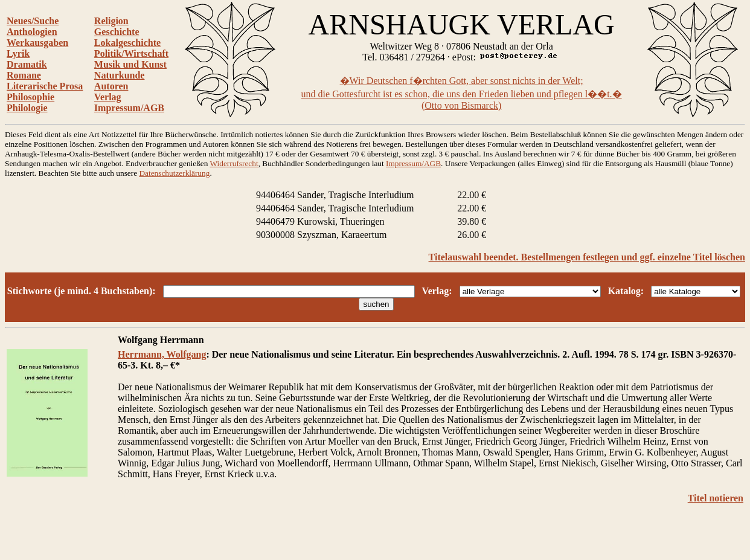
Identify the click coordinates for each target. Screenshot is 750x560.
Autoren (111, 86)
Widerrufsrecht (234, 163)
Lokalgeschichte (127, 43)
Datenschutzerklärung (174, 173)
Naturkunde (120, 75)
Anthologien (32, 32)
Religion (111, 21)
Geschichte (117, 32)
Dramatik (27, 64)
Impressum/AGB (129, 108)
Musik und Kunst (130, 64)
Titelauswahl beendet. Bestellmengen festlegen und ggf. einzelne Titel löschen (587, 257)
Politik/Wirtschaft (131, 53)
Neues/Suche (33, 21)
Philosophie (30, 97)
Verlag (108, 97)
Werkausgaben (37, 43)
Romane (24, 75)
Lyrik (18, 53)
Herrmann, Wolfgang (162, 354)
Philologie (27, 108)
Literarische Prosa (45, 86)
